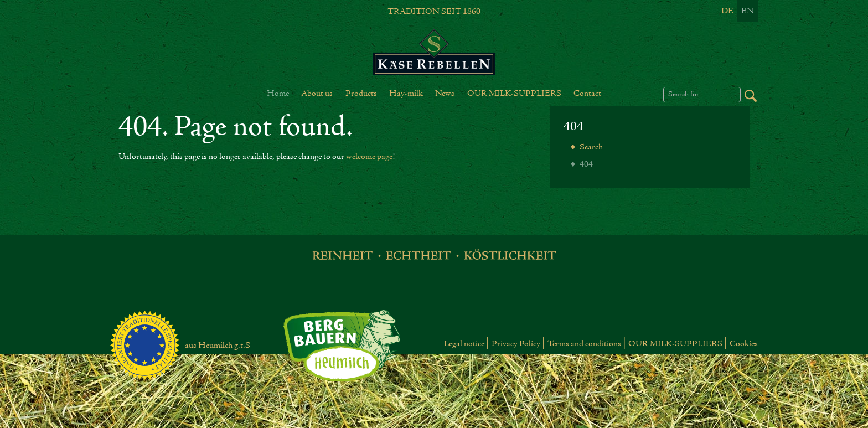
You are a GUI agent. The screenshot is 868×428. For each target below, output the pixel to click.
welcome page (369, 157)
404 (573, 127)
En (748, 11)
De (727, 11)
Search (590, 147)
